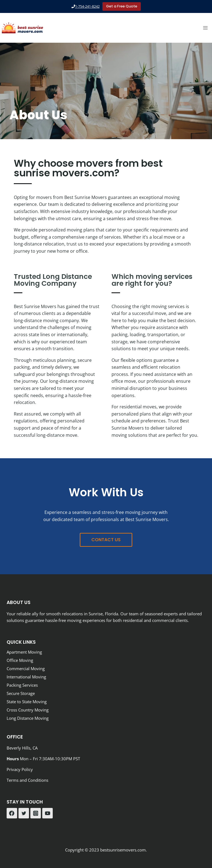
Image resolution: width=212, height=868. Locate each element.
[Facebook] (12, 813)
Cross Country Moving (28, 710)
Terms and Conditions (27, 780)
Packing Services (22, 685)
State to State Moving (27, 702)
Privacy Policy (20, 769)
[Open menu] (205, 28)
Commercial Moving (26, 668)
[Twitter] (24, 813)
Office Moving (20, 660)
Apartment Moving (24, 652)
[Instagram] (36, 813)
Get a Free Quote (122, 6)
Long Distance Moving (28, 718)
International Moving (26, 677)
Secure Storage (21, 693)
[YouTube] (47, 813)
